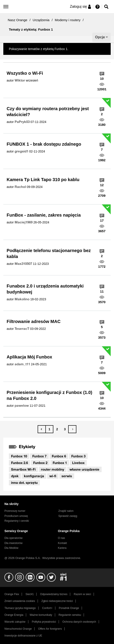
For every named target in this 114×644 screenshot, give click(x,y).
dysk (15, 476)
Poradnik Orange (69, 608)
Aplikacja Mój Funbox (29, 357)
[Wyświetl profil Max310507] (23, 264)
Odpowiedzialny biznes (54, 594)
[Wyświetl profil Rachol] (20, 187)
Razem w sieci (82, 594)
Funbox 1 (60, 463)
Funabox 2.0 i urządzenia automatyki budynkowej (45, 289)
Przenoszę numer (15, 511)
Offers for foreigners (50, 629)
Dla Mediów (11, 548)
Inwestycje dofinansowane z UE (23, 636)
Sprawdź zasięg (68, 516)
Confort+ (47, 608)
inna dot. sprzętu (24, 483)
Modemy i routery (68, 20)
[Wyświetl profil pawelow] (22, 406)
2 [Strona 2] (57, 429)
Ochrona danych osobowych (79, 622)
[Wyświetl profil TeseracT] (22, 329)
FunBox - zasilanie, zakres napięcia (44, 215)
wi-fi (53, 476)
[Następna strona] (72, 429)
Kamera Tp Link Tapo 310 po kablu (43, 180)
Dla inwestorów (14, 543)
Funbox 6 (59, 456)
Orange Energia (14, 615)
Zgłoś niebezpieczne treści (57, 601)
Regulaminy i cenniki (17, 521)
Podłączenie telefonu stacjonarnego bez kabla (49, 253)
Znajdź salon (66, 511)
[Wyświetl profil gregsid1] (21, 151)
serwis (67, 476)
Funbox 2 (40, 463)
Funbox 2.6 (19, 463)
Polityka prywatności (44, 622)
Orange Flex (12, 594)
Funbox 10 (19, 456)
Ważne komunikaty (41, 615)
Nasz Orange (17, 20)
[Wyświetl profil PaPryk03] (22, 122)
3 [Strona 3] (65, 429)
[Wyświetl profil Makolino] (22, 299)
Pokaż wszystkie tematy (86, 49)
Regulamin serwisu (70, 615)
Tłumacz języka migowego (20, 608)
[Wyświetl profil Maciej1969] (24, 222)
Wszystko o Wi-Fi (25, 73)
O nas (61, 538)
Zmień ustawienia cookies (20, 601)
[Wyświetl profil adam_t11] (22, 364)
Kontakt (62, 543)
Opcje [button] (100, 37)
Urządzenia (41, 20)
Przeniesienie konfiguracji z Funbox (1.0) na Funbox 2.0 (49, 395)
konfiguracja (34, 476)
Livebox (78, 463)
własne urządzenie (84, 469)
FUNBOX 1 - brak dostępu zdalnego (44, 144)
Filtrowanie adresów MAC (34, 321)
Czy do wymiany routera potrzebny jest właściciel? (48, 112)
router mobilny (53, 469)
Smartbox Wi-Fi (23, 469)
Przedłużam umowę (16, 516)
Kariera (62, 548)
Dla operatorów (14, 538)
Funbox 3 (78, 456)
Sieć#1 (30, 594)
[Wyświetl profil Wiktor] (20, 80)
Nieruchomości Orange (18, 629)
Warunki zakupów (15, 622)
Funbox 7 (39, 456)
